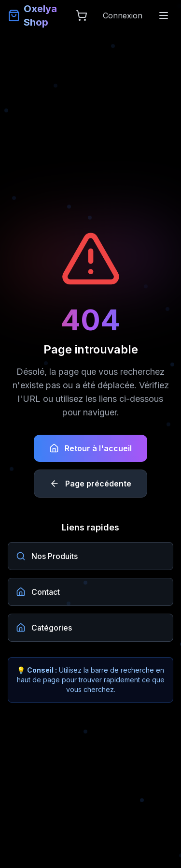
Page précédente (90, 484)
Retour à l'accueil (90, 448)
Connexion (123, 15)
